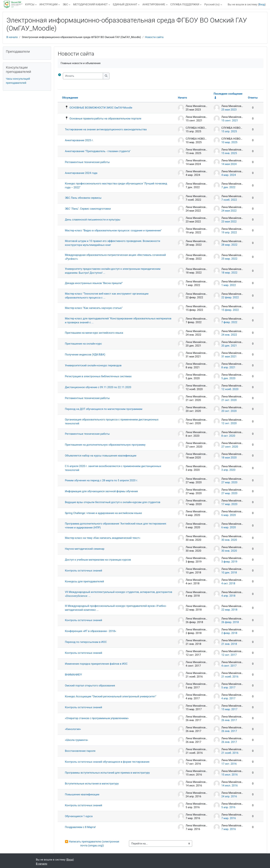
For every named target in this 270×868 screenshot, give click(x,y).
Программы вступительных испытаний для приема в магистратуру (107, 773)
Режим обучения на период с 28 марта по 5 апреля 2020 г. (101, 480)
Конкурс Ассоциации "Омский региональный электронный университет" (111, 696)
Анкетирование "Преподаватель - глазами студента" (98, 151)
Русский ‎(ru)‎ (212, 4)
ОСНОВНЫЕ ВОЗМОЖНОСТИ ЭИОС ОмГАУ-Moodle (101, 108)
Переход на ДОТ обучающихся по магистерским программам (104, 409)
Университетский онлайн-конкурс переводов (93, 365)
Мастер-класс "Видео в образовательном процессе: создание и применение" (113, 230)
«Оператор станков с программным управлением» (97, 718)
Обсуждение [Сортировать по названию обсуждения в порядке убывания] (70, 98)
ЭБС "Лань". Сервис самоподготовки (88, 209)
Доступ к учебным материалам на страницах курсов (98, 560)
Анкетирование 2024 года (81, 173)
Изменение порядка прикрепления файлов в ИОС (96, 664)
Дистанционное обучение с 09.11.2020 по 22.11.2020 (98, 387)
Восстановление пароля (80, 751)
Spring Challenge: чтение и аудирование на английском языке (103, 513)
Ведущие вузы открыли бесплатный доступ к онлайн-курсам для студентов (112, 502)
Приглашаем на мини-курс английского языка (94, 333)
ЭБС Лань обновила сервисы (83, 198)
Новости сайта (154, 37)
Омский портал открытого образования (90, 686)
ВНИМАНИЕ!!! (73, 675)
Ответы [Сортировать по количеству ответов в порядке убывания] (253, 98)
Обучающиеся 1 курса (79, 816)
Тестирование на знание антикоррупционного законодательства (106, 129)
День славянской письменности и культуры (92, 220)
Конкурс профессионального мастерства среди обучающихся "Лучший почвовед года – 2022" (116, 186)
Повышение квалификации (82, 794)
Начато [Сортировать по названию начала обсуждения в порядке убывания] (182, 98)
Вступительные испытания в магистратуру (92, 784)
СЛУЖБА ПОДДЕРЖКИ (185, 4)
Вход (262, 4)
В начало (12, 37)
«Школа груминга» (76, 740)
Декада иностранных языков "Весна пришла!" (94, 283)
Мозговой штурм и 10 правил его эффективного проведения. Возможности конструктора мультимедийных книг (112, 243)
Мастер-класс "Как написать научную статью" (94, 308)
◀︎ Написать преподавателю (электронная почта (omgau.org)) (92, 844)
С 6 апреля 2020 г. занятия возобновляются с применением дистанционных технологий (113, 468)
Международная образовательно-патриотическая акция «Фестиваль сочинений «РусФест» (115, 257)
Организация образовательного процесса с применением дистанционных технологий (112, 422)
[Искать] (83, 76)
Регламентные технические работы (87, 162)
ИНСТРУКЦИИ (48, 4)
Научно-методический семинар (85, 549)
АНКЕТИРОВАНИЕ (154, 4)
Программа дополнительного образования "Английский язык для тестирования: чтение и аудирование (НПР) (116, 526)
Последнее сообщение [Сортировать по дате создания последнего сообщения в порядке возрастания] (228, 94)
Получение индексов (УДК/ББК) (85, 355)
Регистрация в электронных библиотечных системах (98, 376)
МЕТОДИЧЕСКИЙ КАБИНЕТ (90, 4)
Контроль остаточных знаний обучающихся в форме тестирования (107, 762)
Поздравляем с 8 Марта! (80, 827)
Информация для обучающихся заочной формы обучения (101, 491)
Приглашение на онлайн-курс (83, 344)
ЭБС (65, 4)
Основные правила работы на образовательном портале (105, 119)
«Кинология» (73, 729)
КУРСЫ (30, 4)
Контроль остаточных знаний (83, 571)
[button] (60, 76)
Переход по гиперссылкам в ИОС (86, 642)
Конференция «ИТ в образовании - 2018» (90, 631)
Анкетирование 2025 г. (79, 140)
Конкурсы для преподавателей (84, 581)
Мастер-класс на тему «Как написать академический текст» (102, 538)
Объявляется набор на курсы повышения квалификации (101, 456)
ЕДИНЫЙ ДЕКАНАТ (125, 4)
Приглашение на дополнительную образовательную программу (105, 445)
